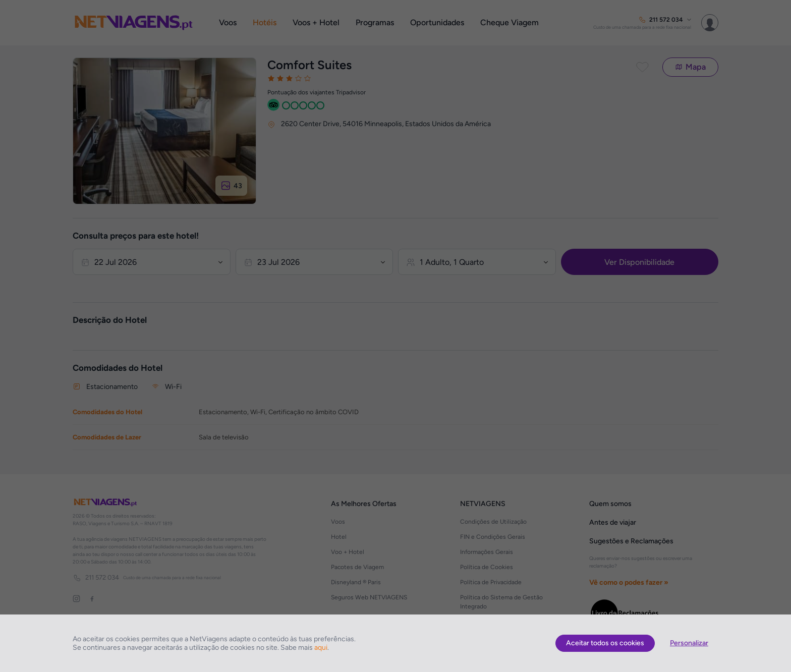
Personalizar (689, 643)
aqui (321, 648)
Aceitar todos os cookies (605, 643)
